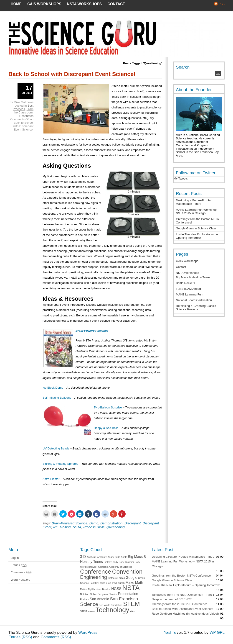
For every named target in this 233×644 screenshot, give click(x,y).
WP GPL (217, 632)
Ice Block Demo (53, 388)
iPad (108, 583)
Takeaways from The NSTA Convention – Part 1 (183, 595)
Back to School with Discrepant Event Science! (72, 74)
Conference (96, 572)
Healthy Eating (98, 583)
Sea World (104, 605)
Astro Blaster (51, 479)
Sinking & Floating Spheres (60, 464)
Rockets (85, 599)
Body (115, 562)
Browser (93, 567)
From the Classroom (24, 111)
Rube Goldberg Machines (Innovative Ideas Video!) (185, 614)
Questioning (116, 527)
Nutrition (85, 594)
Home (16, 4)
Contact (116, 4)
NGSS (116, 589)
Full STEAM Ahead (188, 289)
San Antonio (99, 599)
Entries (19, 565)
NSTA (77, 527)
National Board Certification (194, 300)
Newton (106, 589)
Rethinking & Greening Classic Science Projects (196, 308)
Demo (94, 523)
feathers (112, 578)
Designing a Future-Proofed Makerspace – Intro (194, 202)
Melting (65, 527)
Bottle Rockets (185, 283)
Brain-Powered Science (70, 523)
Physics (113, 594)
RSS (222, 4)
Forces (121, 578)
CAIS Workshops (44, 4)
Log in (15, 558)
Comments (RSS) (56, 637)
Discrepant (133, 523)
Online (93, 594)
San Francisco (124, 599)
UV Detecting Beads (56, 448)
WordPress (88, 632)
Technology (112, 610)
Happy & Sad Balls (106, 428)
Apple (124, 557)
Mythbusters (95, 589)
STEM (131, 604)
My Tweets (181, 178)
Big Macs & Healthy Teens (193, 277)
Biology (108, 562)
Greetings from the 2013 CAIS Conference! (180, 604)
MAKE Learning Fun (189, 294)
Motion (84, 589)
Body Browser (126, 562)
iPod (114, 583)
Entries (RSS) (20, 637)
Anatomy (102, 557)
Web (133, 611)
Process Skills (94, 527)
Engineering (94, 577)
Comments (21, 572)
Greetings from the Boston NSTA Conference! (182, 576)
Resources (26, 116)
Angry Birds (114, 557)
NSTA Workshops (84, 4)
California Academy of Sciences (115, 567)
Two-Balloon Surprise (108, 407)
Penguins (103, 594)
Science (89, 604)
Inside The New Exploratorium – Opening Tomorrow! (197, 236)
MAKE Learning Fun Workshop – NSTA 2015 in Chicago (198, 211)
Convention (127, 572)
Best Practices (23, 107)
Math (139, 583)
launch (121, 583)
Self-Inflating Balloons (57, 398)
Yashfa (170, 632)
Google (131, 578)
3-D (83, 557)
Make (130, 583)
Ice (56, 527)
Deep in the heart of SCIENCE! (172, 599)
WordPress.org (20, 580)
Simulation (117, 605)
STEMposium (87, 611)
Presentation (128, 594)
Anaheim (91, 557)
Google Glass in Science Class (196, 228)
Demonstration (111, 523)
